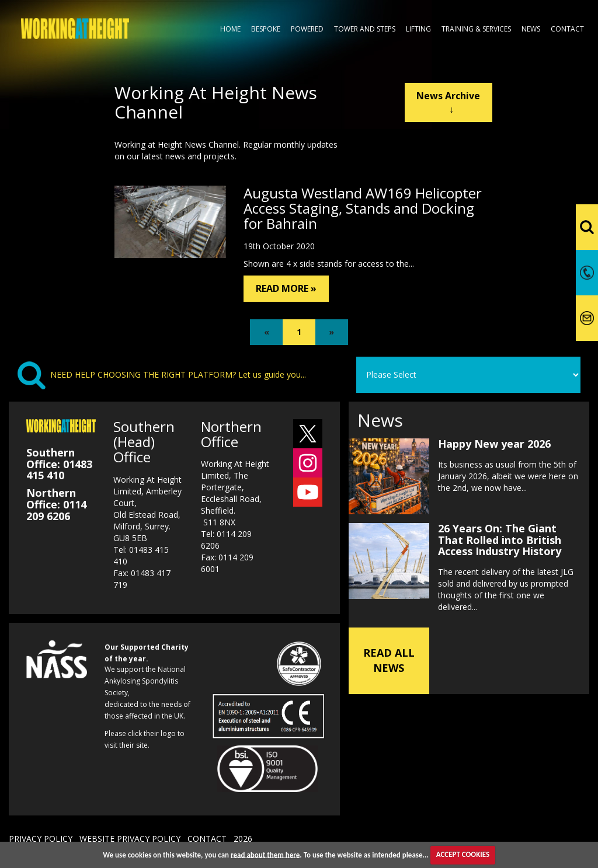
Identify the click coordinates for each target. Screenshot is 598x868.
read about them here (265, 854)
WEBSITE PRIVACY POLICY (130, 839)
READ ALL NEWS (389, 660)
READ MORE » (286, 288)
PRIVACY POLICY (41, 839)
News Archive (448, 102)
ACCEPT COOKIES (463, 854)
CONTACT (207, 839)
